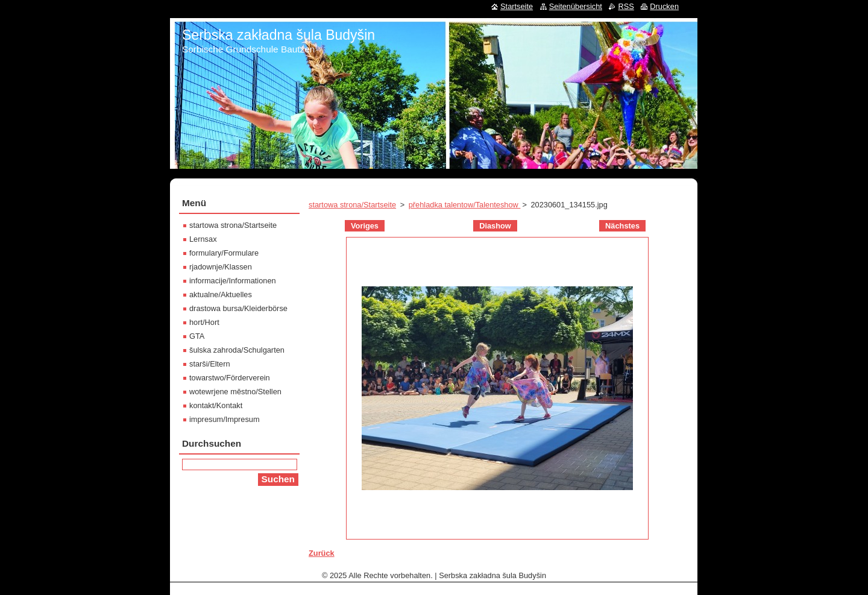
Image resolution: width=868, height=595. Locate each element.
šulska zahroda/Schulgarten (237, 350)
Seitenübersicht (576, 6)
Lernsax (203, 239)
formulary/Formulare (224, 253)
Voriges (365, 226)
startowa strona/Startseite (352, 205)
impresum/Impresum (225, 419)
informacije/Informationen (233, 281)
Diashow (495, 226)
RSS (626, 6)
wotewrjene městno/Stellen (235, 392)
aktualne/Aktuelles (221, 294)
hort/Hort (204, 322)
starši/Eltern (210, 364)
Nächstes (622, 226)
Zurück (322, 553)
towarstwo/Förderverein (230, 378)
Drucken (664, 6)
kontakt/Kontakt (216, 405)
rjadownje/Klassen (221, 267)
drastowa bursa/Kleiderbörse (238, 308)
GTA (197, 336)
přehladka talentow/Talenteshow (465, 205)
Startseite (517, 6)
